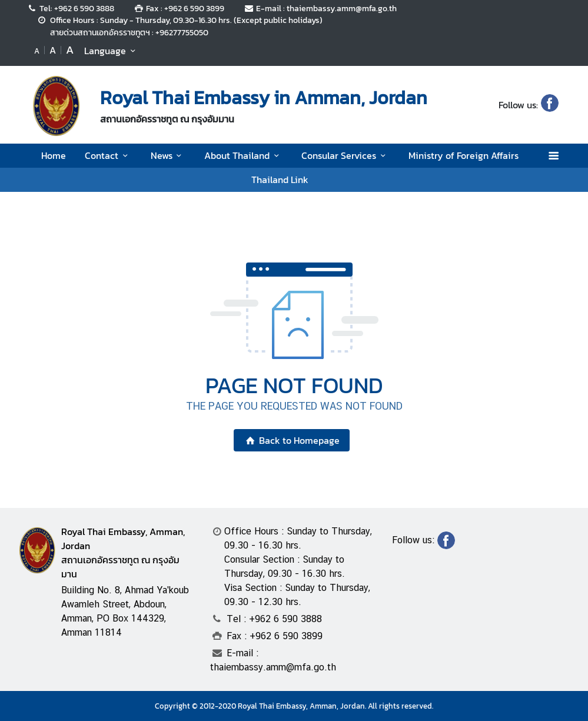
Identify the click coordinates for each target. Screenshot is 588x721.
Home (54, 155)
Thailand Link (280, 180)
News (168, 155)
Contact (108, 155)
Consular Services (345, 155)
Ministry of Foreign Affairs (464, 155)
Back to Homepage (292, 440)
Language (112, 51)
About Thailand (243, 155)
